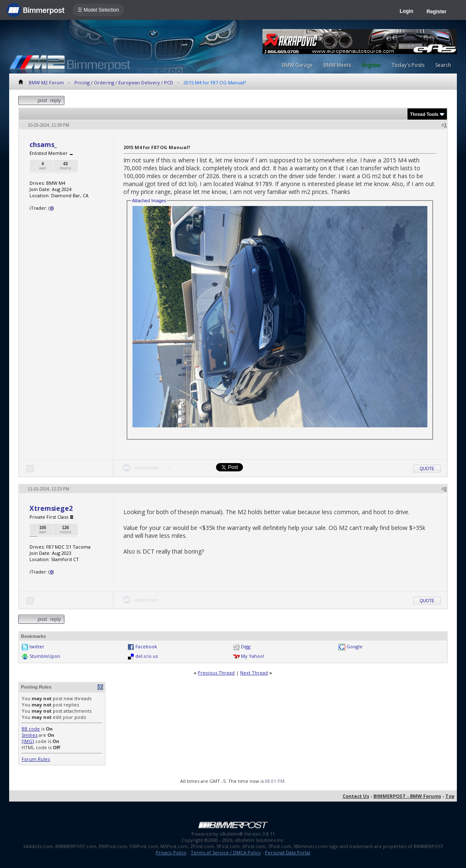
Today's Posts (408, 65)
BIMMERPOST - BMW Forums (407, 796)
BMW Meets (337, 65)
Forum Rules (36, 759)
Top (450, 796)
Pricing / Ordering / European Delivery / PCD (124, 82)
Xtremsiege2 (51, 508)
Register (437, 12)
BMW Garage (297, 65)
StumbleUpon (45, 656)
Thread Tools (424, 114)
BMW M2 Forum (46, 82)
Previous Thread (216, 673)
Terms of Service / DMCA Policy (226, 852)
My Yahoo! (253, 656)
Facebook (146, 646)
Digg (246, 646)
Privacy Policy (171, 852)
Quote (427, 469)
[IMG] (28, 741)
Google (354, 646)
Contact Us (356, 796)
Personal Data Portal (288, 852)
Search (443, 65)
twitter (37, 646)
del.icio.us (147, 656)
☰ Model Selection (98, 10)
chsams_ (43, 145)
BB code (31, 729)
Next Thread (254, 673)
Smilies (29, 735)
